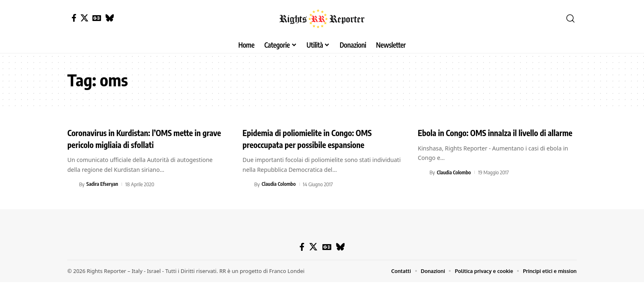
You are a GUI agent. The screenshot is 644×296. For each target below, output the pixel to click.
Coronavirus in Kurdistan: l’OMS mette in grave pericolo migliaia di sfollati (143, 138)
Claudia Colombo (279, 184)
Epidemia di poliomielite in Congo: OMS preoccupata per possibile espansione (316, 138)
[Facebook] (74, 18)
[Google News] (97, 18)
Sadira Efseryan (103, 184)
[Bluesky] (109, 18)
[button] (570, 18)
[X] (84, 18)
